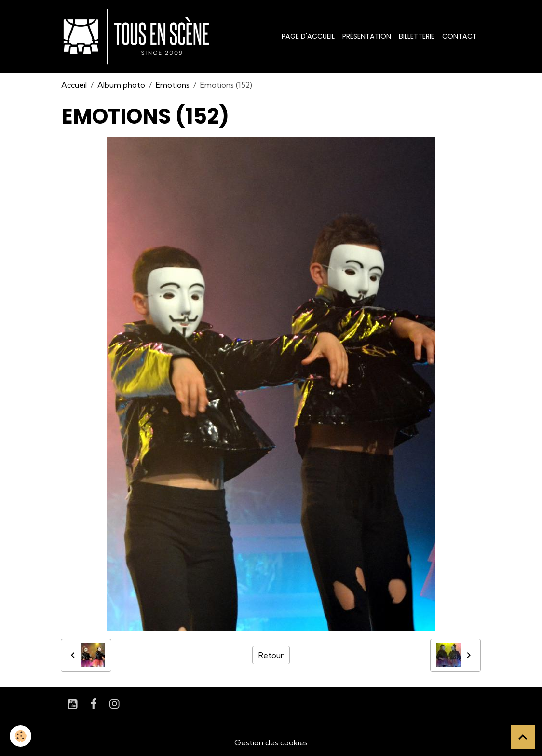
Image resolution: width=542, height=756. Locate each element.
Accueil (74, 85)
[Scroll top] (523, 737)
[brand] (138, 37)
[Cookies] (20, 736)
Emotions (173, 85)
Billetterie (417, 36)
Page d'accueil (308, 36)
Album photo (121, 85)
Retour (271, 655)
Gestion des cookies (271, 742)
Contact (460, 36)
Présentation (367, 36)
